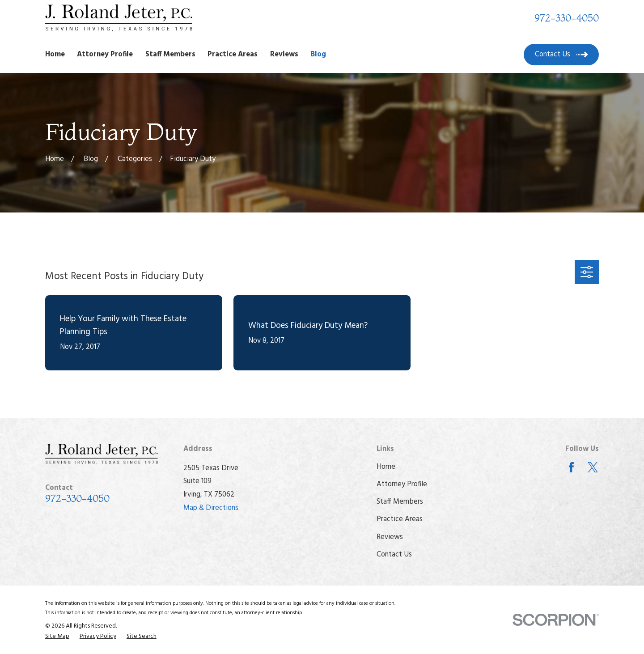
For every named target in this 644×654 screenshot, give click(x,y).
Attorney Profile (402, 484)
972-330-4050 (567, 18)
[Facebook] (571, 467)
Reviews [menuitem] (284, 55)
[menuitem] (57, 636)
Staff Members (400, 502)
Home (386, 467)
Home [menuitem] (55, 55)
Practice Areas (400, 519)
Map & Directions (211, 508)
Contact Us (394, 555)
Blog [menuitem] (318, 55)
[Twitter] (593, 467)
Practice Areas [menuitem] (233, 55)
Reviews (390, 537)
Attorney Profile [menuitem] (105, 55)
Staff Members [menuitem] (170, 55)
